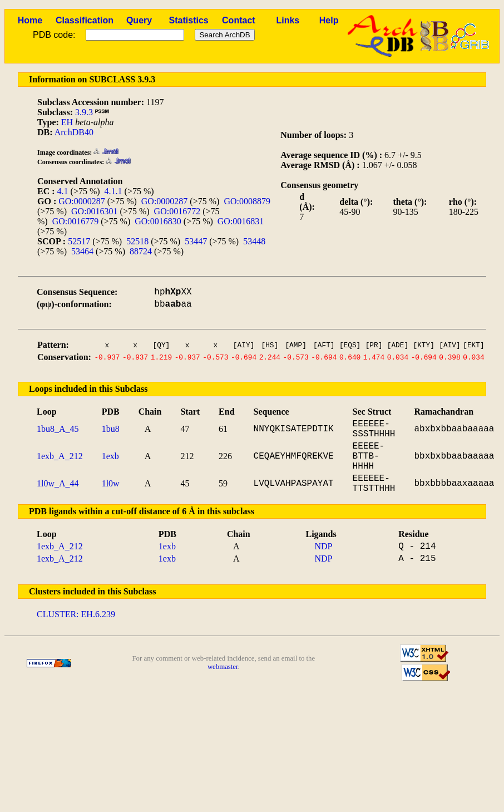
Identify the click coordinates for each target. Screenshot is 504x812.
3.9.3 (84, 112)
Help (329, 20)
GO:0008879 (247, 201)
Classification (85, 20)
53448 (254, 241)
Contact (239, 20)
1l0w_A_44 (58, 483)
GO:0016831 (241, 221)
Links (288, 20)
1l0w (111, 483)
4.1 (63, 191)
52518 (137, 241)
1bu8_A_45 (58, 429)
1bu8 (111, 429)
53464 (82, 251)
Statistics (189, 20)
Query (139, 20)
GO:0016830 (158, 221)
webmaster (223, 667)
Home (30, 20)
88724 (141, 251)
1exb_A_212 (60, 456)
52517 (79, 241)
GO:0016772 (177, 211)
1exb (110, 456)
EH (67, 122)
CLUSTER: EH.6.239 (76, 614)
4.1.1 (113, 191)
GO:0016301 (95, 211)
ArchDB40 (74, 132)
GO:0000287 (82, 201)
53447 (196, 241)
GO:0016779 (76, 221)
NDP (323, 546)
